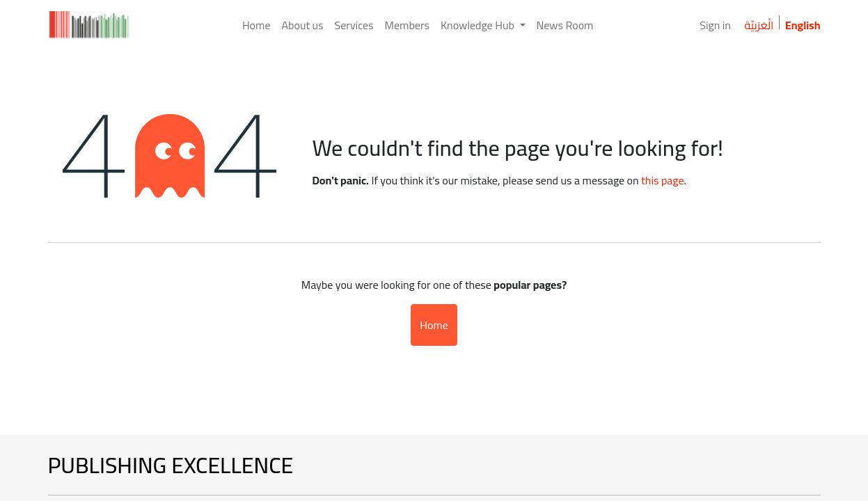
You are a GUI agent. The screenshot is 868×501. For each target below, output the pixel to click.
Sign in (715, 25)
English (803, 25)
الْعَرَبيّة (759, 25)
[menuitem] (257, 25)
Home (434, 325)
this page (662, 180)
